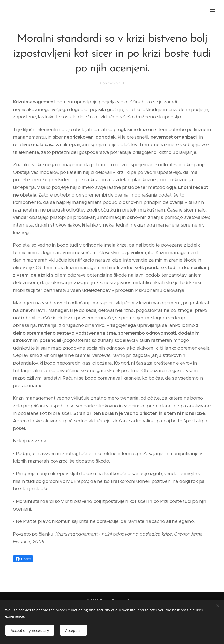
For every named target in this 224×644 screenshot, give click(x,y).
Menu (213, 10)
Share (23, 559)
